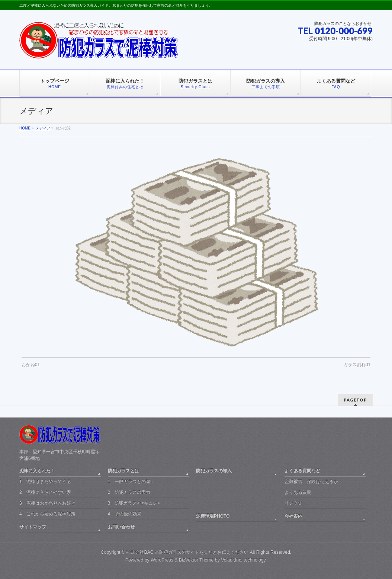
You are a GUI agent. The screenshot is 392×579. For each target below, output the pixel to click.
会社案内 (293, 516)
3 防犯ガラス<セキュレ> (134, 503)
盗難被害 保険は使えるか (311, 482)
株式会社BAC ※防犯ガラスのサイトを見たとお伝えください (187, 552)
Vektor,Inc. (232, 560)
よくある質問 (298, 492)
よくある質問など (302, 471)
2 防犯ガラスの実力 (129, 492)
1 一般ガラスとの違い (131, 482)
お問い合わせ (121, 527)
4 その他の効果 (125, 514)
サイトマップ (33, 527)
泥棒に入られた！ (37, 471)
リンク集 (293, 503)
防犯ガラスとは (123, 471)
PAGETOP (355, 400)
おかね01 (31, 365)
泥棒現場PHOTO (213, 516)
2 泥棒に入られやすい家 (45, 492)
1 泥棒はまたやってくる (45, 482)
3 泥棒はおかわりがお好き (47, 503)
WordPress (162, 560)
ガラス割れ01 (357, 365)
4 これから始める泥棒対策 (47, 514)
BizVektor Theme (196, 560)
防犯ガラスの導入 (214, 471)
